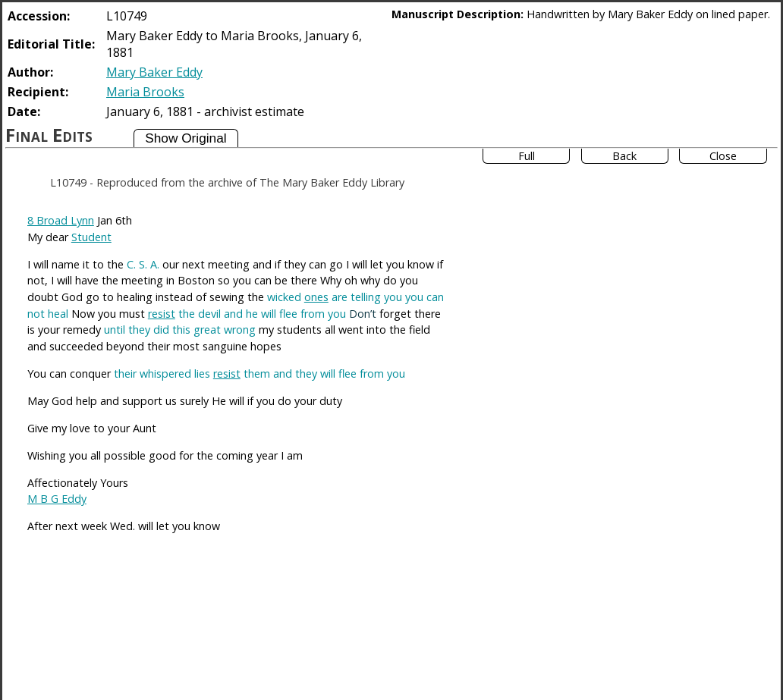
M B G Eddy (57, 499)
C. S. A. (143, 264)
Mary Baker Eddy (154, 72)
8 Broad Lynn (61, 220)
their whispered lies (162, 374)
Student (91, 237)
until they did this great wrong (180, 330)
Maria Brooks (145, 92)
